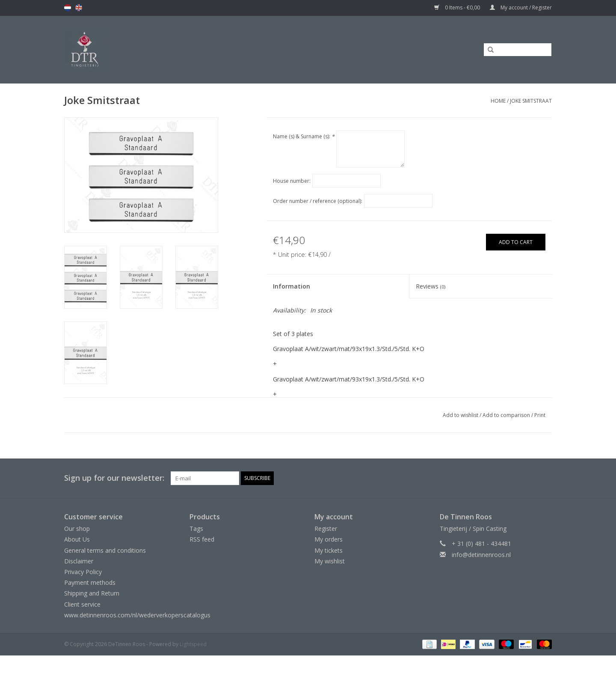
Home (498, 101)
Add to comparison (507, 415)
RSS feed (202, 539)
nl (68, 8)
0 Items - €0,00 (458, 7)
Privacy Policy (83, 572)
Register (326, 529)
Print (540, 415)
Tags (196, 529)
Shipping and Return (92, 593)
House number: (292, 181)
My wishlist (330, 561)
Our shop (77, 529)
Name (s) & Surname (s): (304, 136)
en (79, 8)
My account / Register (521, 7)
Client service (82, 604)
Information (292, 286)
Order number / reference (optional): (318, 201)
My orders (329, 539)
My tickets (329, 550)
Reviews (431, 286)
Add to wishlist (461, 415)
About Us (77, 539)
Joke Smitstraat (531, 101)
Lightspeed (193, 644)
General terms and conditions (105, 550)
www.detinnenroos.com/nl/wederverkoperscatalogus (137, 615)
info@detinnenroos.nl (481, 555)
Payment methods (90, 582)
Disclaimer (79, 561)
